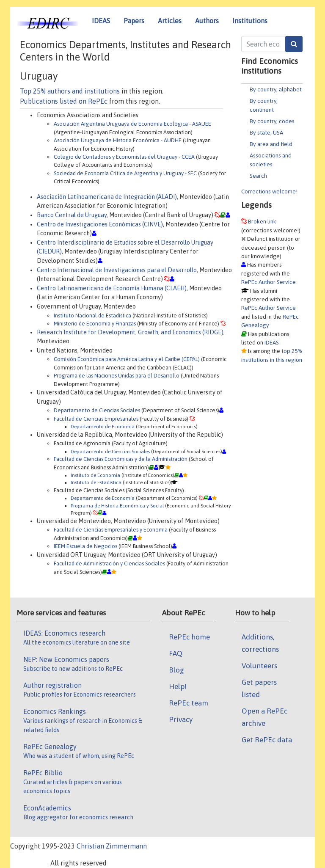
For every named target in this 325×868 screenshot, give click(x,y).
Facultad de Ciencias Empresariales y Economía (111, 530)
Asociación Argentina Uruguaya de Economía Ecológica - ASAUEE (132, 124)
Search (258, 176)
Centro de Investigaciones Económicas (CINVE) (100, 224)
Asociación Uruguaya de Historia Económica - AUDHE (118, 140)
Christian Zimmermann (112, 846)
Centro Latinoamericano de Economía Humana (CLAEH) (112, 288)
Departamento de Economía (103, 426)
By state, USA (266, 132)
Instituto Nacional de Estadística (92, 316)
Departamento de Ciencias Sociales (97, 410)
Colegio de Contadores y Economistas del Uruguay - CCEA (124, 157)
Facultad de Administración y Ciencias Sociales (109, 564)
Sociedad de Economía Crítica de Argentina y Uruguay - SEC (125, 173)
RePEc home (189, 637)
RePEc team (189, 703)
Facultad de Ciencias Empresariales (96, 419)
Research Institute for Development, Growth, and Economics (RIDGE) (130, 332)
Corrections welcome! (269, 191)
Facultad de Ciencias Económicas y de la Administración (121, 459)
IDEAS (101, 21)
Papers (134, 21)
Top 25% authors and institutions (70, 91)
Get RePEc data (267, 740)
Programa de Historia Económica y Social (117, 506)
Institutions (250, 21)
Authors (207, 21)
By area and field (271, 144)
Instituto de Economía (95, 475)
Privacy (181, 719)
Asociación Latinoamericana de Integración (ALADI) (107, 197)
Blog (176, 670)
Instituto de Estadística (96, 482)
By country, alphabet (276, 89)
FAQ (176, 653)
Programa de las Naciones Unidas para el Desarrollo (117, 376)
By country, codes (272, 121)
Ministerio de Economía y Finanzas (95, 324)
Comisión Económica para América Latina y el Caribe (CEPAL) (127, 359)
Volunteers (259, 666)
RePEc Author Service (269, 282)
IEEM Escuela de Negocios (85, 546)
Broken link (262, 221)
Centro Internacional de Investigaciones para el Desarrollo (117, 270)
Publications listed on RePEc (64, 101)
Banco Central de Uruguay (72, 215)
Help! (178, 686)
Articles (170, 21)
